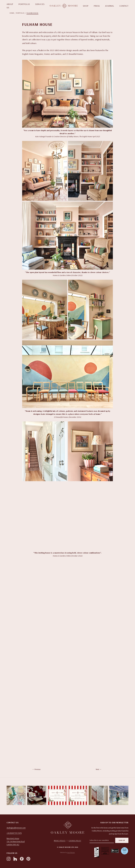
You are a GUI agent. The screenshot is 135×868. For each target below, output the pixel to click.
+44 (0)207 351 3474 (14, 833)
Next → (99, 769)
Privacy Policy (60, 841)
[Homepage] (64, 6)
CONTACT (124, 6)
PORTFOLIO (24, 4)
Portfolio (20, 13)
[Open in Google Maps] (26, 841)
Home (12, 13)
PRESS (97, 6)
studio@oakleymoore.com (16, 828)
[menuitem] (13, 13)
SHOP (86, 6)
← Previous (36, 769)
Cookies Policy (75, 841)
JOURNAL (110, 6)
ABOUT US (10, 6)
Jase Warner (71, 852)
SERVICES (40, 4)
